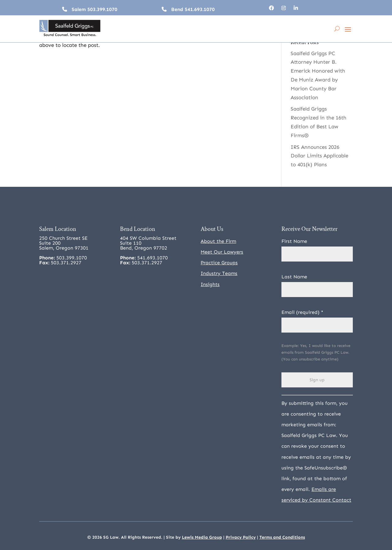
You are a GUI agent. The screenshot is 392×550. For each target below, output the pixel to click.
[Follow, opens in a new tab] (271, 8)
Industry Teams (219, 273)
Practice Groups (219, 263)
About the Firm (218, 241)
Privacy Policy (241, 537)
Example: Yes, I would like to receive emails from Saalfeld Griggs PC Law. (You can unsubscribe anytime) (316, 352)
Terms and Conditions (282, 537)
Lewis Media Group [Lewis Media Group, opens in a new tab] (202, 537)
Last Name (294, 277)
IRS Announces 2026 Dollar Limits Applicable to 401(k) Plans (319, 156)
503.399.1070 (102, 9)
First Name (294, 241)
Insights (210, 284)
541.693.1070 (200, 9)
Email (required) (302, 312)
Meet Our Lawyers (222, 252)
